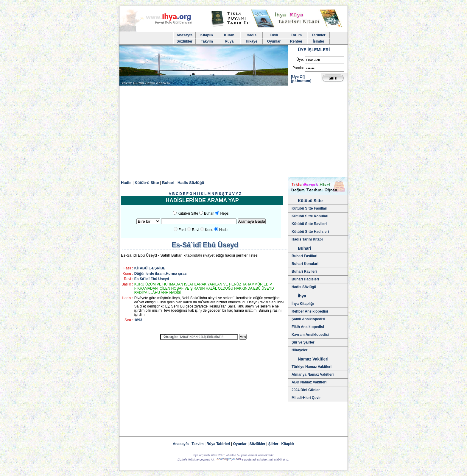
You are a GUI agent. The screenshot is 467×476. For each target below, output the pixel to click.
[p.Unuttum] (301, 81)
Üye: (300, 60)
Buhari (168, 183)
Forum (296, 35)
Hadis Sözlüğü (191, 183)
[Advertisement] (233, 132)
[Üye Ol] (298, 77)
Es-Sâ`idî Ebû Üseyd (152, 279)
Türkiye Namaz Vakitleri (312, 367)
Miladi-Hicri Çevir (306, 398)
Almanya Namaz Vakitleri (313, 374)
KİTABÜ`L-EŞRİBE (150, 268)
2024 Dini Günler (306, 390)
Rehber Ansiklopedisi (310, 311)
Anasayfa (185, 35)
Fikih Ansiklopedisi (308, 327)
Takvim (207, 41)
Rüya (229, 41)
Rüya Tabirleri (218, 444)
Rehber (296, 41)
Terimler (318, 35)
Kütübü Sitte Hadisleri (310, 232)
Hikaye (252, 41)
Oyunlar (274, 41)
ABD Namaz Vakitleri (309, 382)
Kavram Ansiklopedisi (310, 335)
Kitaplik (207, 35)
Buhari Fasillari (305, 256)
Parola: (298, 68)
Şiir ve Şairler (303, 342)
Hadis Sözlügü (304, 287)
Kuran (229, 35)
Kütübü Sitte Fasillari (309, 208)
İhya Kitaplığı (303, 304)
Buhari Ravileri (304, 271)
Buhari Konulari (305, 264)
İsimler (319, 41)
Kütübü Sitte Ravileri (309, 224)
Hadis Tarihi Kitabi (307, 239)
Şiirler (273, 444)
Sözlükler (185, 41)
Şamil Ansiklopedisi (308, 319)
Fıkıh (274, 35)
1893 (138, 320)
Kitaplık (288, 444)
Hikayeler (299, 350)
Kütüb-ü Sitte (147, 183)
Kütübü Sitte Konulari (310, 216)
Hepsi (225, 213)
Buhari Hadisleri (305, 279)
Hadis (252, 35)
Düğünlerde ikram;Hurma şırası (161, 274)
